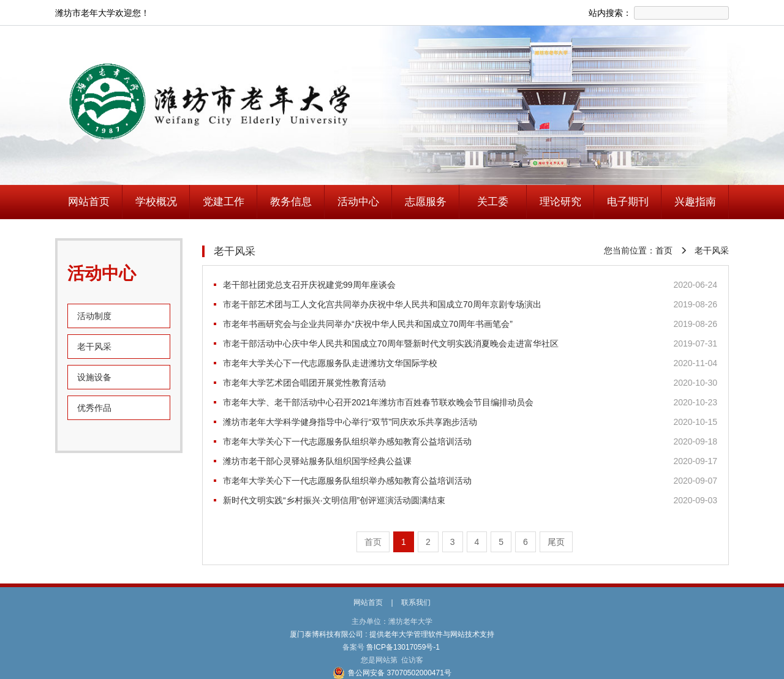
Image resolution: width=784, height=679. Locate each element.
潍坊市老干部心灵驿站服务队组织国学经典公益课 (317, 461)
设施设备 (94, 377)
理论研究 (560, 202)
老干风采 (94, 347)
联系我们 (416, 602)
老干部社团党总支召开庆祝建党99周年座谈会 (309, 285)
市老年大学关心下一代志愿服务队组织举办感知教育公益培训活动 (347, 441)
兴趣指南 (695, 202)
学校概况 (156, 202)
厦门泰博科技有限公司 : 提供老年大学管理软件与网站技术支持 (392, 634)
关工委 (493, 202)
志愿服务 (426, 202)
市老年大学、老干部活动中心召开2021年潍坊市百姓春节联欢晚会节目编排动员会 (378, 402)
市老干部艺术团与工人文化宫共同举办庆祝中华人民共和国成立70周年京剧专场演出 (382, 304)
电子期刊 (628, 202)
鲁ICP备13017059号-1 (403, 647)
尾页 (556, 542)
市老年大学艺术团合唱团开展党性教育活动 (304, 383)
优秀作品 (94, 408)
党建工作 (224, 202)
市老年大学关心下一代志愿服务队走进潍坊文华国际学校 (330, 363)
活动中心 (358, 202)
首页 (664, 250)
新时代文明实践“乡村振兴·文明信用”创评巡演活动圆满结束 (334, 500)
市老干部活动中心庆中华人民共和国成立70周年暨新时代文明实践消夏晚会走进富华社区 (391, 343)
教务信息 (291, 202)
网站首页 (89, 202)
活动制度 (94, 316)
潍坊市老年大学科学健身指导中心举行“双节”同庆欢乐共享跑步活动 (350, 422)
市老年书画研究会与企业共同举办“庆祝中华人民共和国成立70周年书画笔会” (368, 324)
